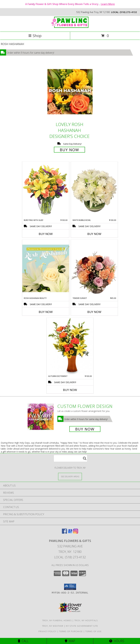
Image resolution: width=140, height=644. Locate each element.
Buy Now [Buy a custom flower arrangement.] (85, 429)
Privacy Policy (47, 631)
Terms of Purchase (71, 631)
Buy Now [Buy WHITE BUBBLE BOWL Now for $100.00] (94, 234)
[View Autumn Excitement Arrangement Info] (70, 346)
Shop (35, 36)
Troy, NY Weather (53, 626)
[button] (70, 587)
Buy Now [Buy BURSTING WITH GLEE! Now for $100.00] (46, 234)
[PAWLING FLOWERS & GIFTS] (70, 27)
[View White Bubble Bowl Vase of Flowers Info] (94, 190)
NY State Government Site (82, 626)
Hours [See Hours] (117, 641)
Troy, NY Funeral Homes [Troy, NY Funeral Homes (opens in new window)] (57, 620)
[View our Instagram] (76, 533)
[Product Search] (70, 458)
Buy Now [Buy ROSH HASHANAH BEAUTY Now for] (46, 312)
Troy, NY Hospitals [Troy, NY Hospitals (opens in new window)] (86, 620)
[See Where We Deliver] (70, 476)
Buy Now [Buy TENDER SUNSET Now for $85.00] (94, 312)
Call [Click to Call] (23, 641)
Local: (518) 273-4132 (70, 557)
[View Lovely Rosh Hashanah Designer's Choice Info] (70, 92)
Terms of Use (93, 631)
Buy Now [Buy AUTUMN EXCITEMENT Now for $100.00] (70, 390)
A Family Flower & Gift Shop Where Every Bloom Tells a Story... (70, 4)
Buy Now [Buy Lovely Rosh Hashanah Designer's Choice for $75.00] (69, 150)
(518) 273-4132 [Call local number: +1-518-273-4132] (128, 12)
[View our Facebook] (64, 533)
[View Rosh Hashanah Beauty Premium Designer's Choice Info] (46, 268)
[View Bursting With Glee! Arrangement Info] (46, 190)
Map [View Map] (70, 641)
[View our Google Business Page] (70, 533)
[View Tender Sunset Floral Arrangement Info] (94, 268)
